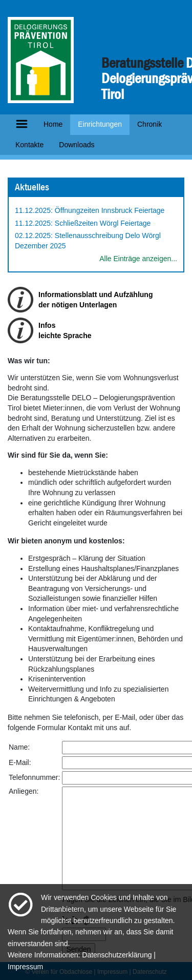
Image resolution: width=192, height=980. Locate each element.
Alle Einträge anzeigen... (138, 259)
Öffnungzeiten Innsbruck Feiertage (110, 210)
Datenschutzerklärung (117, 955)
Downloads (77, 145)
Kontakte (29, 145)
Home (53, 124)
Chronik (150, 124)
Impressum (25, 967)
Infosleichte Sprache (65, 330)
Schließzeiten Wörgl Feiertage (103, 223)
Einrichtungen (100, 124)
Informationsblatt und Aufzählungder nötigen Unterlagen (95, 300)
